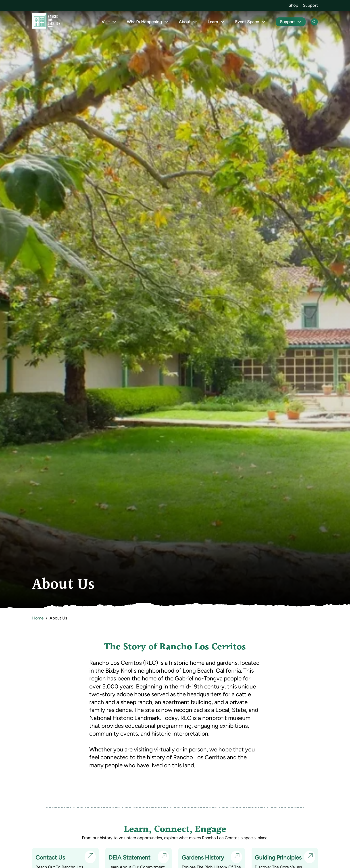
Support (310, 5)
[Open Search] (314, 22)
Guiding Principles (278, 858)
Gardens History (203, 858)
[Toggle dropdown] (118, 22)
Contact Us (50, 858)
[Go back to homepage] (46, 22)
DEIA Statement (130, 858)
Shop (293, 5)
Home (38, 618)
